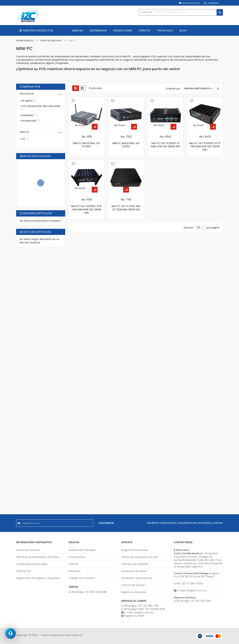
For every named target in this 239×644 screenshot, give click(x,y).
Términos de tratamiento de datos (37, 557)
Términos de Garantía (135, 564)
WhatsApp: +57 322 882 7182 (140, 606)
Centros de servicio (133, 585)
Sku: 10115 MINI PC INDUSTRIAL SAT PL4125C (87, 142)
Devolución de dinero (134, 571)
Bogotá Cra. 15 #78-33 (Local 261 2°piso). (196, 575)
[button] (73, 101)
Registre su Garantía (134, 592)
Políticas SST (24, 571)
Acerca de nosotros (28, 550)
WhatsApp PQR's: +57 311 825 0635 (143, 609)
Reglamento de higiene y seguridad (38, 578)
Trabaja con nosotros (82, 578)
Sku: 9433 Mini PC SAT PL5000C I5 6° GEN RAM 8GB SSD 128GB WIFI (205, 143)
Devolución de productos (137, 578)
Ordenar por (173, 88)
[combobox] (181, 12)
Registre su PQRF (133, 616)
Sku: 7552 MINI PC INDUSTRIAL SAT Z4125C (126, 142)
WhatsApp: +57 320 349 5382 (88, 592)
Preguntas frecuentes (135, 550)
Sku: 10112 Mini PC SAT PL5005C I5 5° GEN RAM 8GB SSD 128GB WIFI (87, 206)
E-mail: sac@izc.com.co (137, 613)
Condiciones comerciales (32, 564)
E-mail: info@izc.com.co (190, 591)
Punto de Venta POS (51, 41)
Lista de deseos (191, 3)
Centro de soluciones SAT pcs (139, 557)
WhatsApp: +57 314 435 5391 (192, 601)
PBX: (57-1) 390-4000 (188, 584)
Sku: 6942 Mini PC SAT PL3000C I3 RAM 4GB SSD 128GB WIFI (165, 142)
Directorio (75, 571)
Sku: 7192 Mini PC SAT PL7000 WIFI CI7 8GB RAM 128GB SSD (126, 205)
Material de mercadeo (82, 550)
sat (26, 139)
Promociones (77, 557)
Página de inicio (25, 41)
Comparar (213, 3)
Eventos (74, 564)
